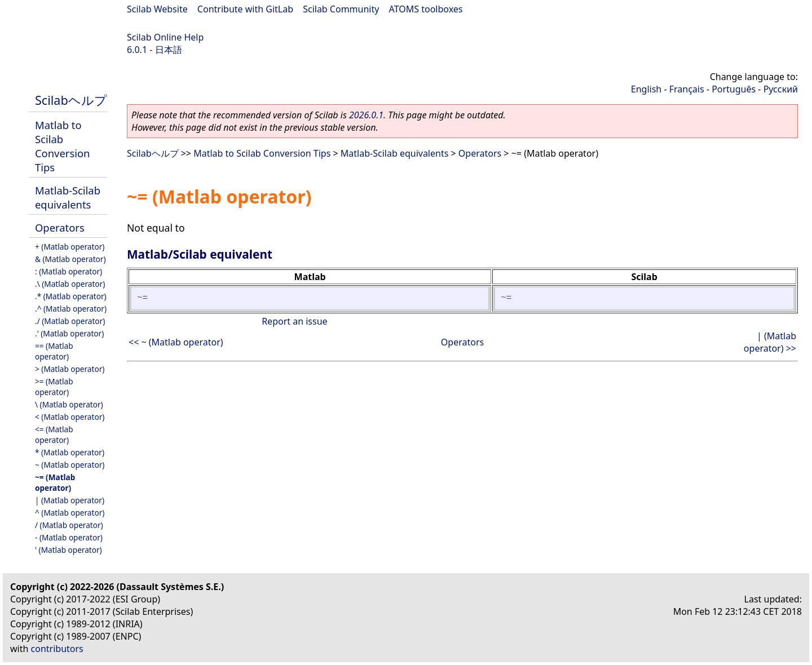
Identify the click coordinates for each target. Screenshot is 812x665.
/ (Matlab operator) (69, 525)
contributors (57, 649)
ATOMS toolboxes (426, 9)
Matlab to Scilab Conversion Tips (62, 146)
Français (687, 89)
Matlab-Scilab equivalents (68, 197)
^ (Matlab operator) (70, 513)
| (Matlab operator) (70, 500)
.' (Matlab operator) (69, 333)
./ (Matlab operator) (70, 321)
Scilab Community (341, 9)
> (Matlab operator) (70, 369)
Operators (60, 227)
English (646, 89)
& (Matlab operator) (70, 259)
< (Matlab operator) (70, 417)
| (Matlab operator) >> (770, 342)
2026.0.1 (366, 115)
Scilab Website (157, 9)
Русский (781, 89)
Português (734, 89)
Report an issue (294, 321)
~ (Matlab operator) (70, 465)
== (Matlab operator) (54, 351)
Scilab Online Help (165, 37)
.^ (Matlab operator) (71, 309)
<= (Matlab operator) (54, 435)
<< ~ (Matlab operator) (176, 342)
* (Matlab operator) (70, 452)
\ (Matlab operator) (69, 404)
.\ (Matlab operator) (70, 284)
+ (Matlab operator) (70, 247)
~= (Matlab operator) (55, 482)
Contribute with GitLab (245, 9)
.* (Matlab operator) (71, 296)
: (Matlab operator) (69, 271)
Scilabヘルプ (71, 100)
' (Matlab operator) (69, 550)
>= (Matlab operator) (54, 387)
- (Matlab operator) (69, 537)
